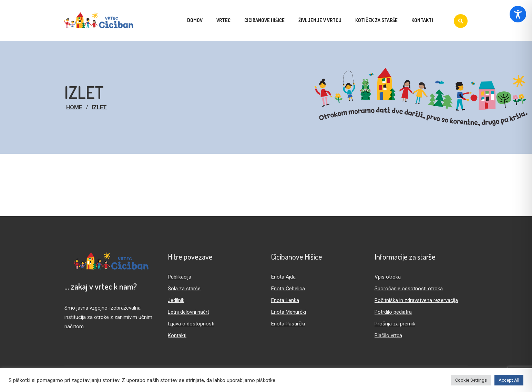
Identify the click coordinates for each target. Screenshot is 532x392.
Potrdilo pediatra (393, 312)
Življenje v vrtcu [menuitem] (320, 20)
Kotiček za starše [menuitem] (376, 20)
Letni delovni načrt (188, 312)
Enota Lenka (285, 300)
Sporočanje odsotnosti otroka (409, 289)
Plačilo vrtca (388, 335)
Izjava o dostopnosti (191, 324)
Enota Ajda (283, 277)
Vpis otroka (388, 277)
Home (74, 107)
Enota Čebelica (288, 289)
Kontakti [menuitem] (422, 20)
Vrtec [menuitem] (223, 20)
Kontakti (177, 335)
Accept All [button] (509, 380)
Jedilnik (176, 300)
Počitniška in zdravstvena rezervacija (416, 300)
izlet (99, 107)
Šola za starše (184, 289)
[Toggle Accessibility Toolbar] (518, 14)
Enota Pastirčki (288, 324)
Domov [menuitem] (195, 20)
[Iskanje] (461, 21)
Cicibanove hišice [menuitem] (264, 20)
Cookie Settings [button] (471, 380)
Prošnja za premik (395, 324)
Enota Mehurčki (289, 312)
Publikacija (180, 277)
